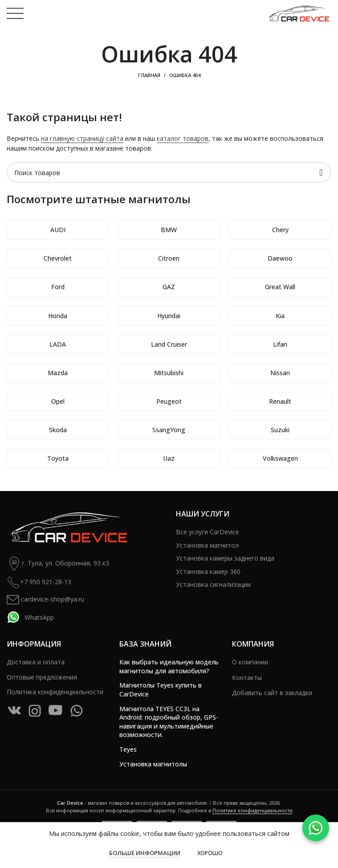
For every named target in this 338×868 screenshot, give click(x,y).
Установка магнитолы (153, 764)
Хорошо (210, 853)
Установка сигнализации (213, 584)
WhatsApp (30, 617)
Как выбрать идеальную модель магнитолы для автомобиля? (169, 666)
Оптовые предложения (42, 677)
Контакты (247, 678)
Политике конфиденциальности (252, 810)
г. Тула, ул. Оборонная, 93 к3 (58, 564)
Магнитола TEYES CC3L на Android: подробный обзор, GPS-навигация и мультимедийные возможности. (169, 722)
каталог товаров (183, 138)
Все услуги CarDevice (208, 532)
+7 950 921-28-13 (39, 582)
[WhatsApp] (316, 828)
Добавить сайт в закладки (272, 693)
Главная (149, 75)
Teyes (128, 749)
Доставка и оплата (36, 662)
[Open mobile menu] (15, 13)
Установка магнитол (207, 545)
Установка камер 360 (208, 571)
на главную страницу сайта (82, 138)
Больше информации (145, 853)
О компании (250, 662)
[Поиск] (169, 172)
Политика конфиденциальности (55, 692)
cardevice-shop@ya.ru (45, 600)
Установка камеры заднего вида (225, 558)
